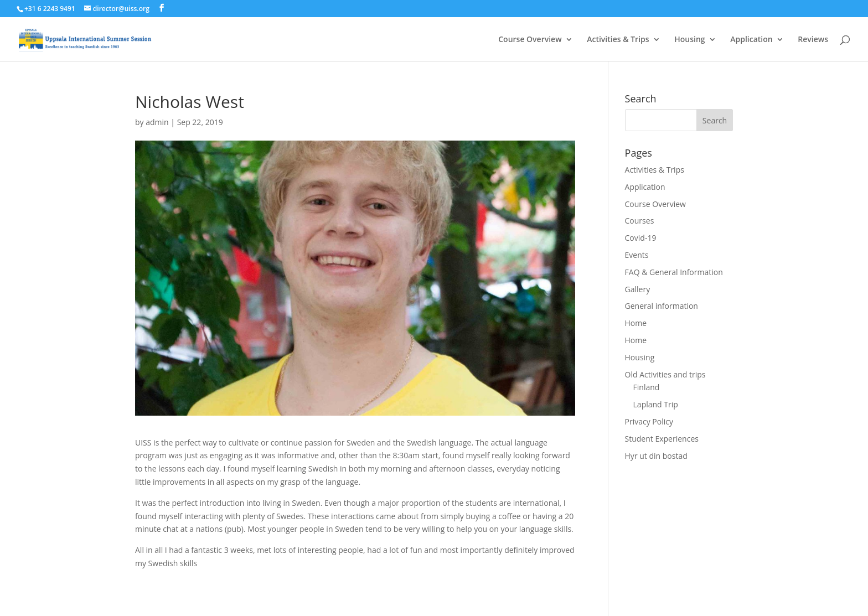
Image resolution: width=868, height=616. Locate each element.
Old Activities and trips (665, 374)
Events (637, 255)
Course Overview (530, 40)
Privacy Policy (649, 421)
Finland (647, 387)
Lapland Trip (656, 404)
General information (662, 306)
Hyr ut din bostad (656, 456)
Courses (640, 221)
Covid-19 (641, 238)
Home (636, 323)
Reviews (813, 40)
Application (751, 40)
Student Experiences (662, 439)
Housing (689, 40)
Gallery (638, 289)
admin (157, 122)
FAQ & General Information (674, 272)
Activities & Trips (618, 40)
